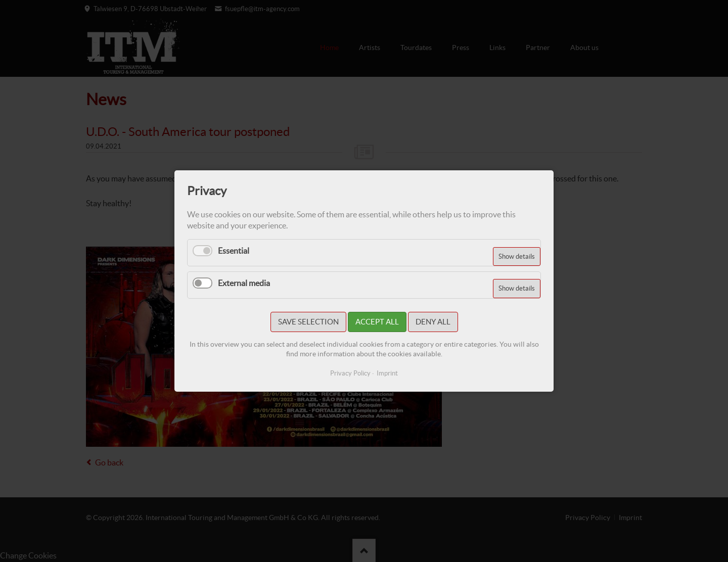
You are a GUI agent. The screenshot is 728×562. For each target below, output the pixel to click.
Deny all (433, 322)
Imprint (387, 373)
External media (244, 283)
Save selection (308, 322)
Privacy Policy (350, 373)
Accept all (377, 322)
